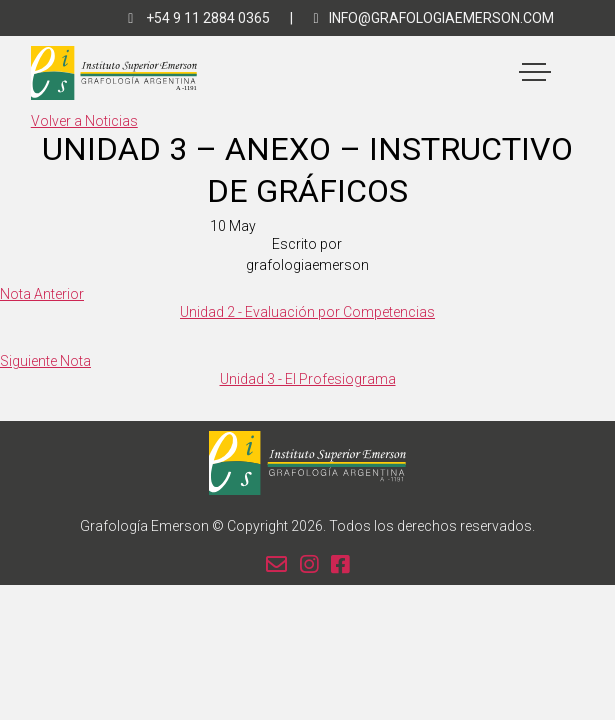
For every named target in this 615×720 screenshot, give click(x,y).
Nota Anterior (42, 294)
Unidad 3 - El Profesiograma (308, 379)
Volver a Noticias (84, 121)
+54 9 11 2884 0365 (199, 18)
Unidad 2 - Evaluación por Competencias (307, 312)
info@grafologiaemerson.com (433, 18)
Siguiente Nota (45, 361)
